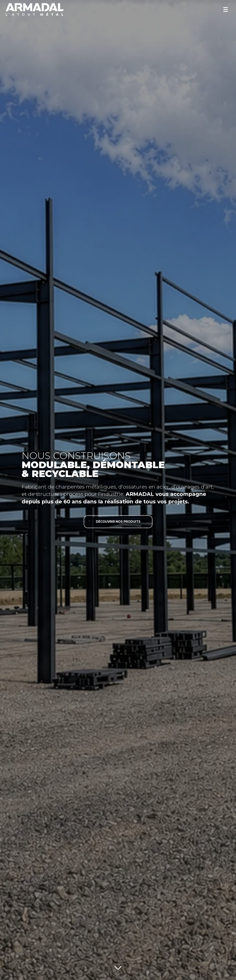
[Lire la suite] (118, 967)
